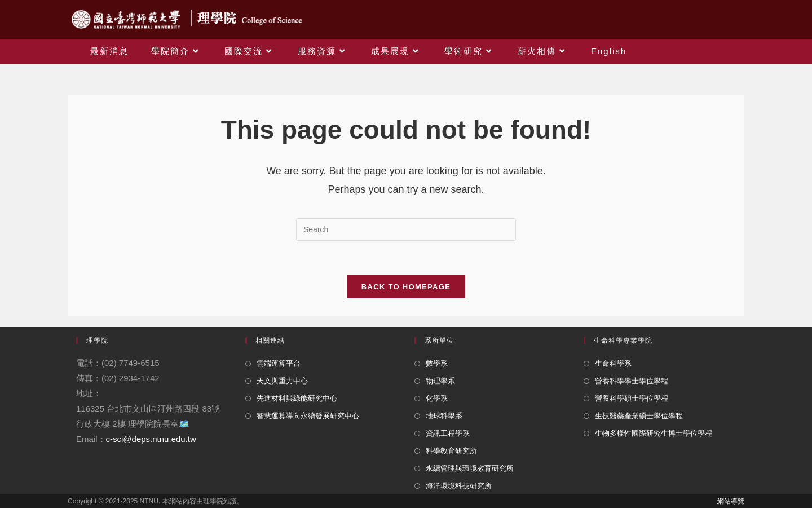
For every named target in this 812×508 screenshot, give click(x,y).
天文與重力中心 (282, 381)
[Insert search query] (406, 229)
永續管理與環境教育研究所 (470, 468)
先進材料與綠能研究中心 (297, 398)
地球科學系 (444, 416)
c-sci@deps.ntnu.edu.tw (151, 439)
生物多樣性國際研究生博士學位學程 (654, 433)
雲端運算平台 (279, 363)
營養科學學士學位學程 (632, 381)
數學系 (437, 363)
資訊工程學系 (448, 433)
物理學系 (440, 381)
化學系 (437, 398)
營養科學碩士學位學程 (632, 398)
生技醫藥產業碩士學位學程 (639, 416)
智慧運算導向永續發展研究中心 (308, 416)
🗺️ (184, 424)
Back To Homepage (406, 287)
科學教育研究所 (451, 451)
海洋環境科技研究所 (459, 486)
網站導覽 (731, 501)
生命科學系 (613, 363)
